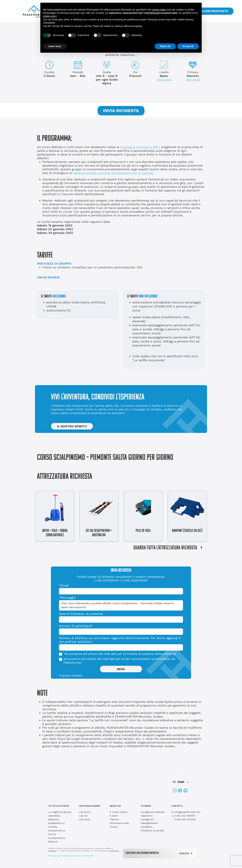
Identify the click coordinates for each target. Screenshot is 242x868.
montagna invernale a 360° (140, 147)
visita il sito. (114, 851)
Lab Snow (85, 812)
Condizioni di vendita (152, 830)
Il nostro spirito (118, 812)
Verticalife (52, 851)
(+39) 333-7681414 (183, 816)
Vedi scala (164, 79)
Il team (114, 816)
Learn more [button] (55, 46)
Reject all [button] (165, 46)
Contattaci (147, 827)
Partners (114, 819)
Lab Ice (83, 816)
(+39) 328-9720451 (184, 819)
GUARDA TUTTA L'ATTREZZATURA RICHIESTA (169, 548)
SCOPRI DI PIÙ (187, 853)
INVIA (121, 669)
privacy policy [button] (159, 10)
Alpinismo (54, 819)
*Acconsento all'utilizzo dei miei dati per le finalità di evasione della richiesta (120, 654)
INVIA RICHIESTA (121, 111)
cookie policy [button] (50, 16)
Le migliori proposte (60, 812)
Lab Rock (84, 819)
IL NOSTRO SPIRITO (72, 426)
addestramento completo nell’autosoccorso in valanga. (114, 173)
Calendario (54, 816)
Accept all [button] (188, 46)
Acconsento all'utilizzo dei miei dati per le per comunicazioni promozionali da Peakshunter (119, 661)
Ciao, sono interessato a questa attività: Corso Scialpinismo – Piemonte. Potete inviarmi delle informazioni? (121, 605)
